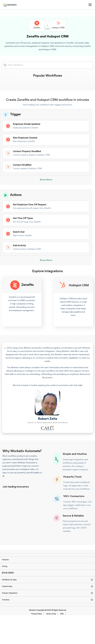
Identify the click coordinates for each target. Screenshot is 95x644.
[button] (90, 5)
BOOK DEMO (8, 586)
